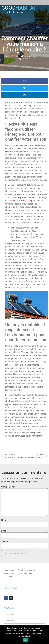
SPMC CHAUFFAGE (22, 201)
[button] (22, 20)
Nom (4, 520)
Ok (25, 640)
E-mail (5, 531)
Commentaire (8, 487)
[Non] (45, 634)
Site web (5, 541)
